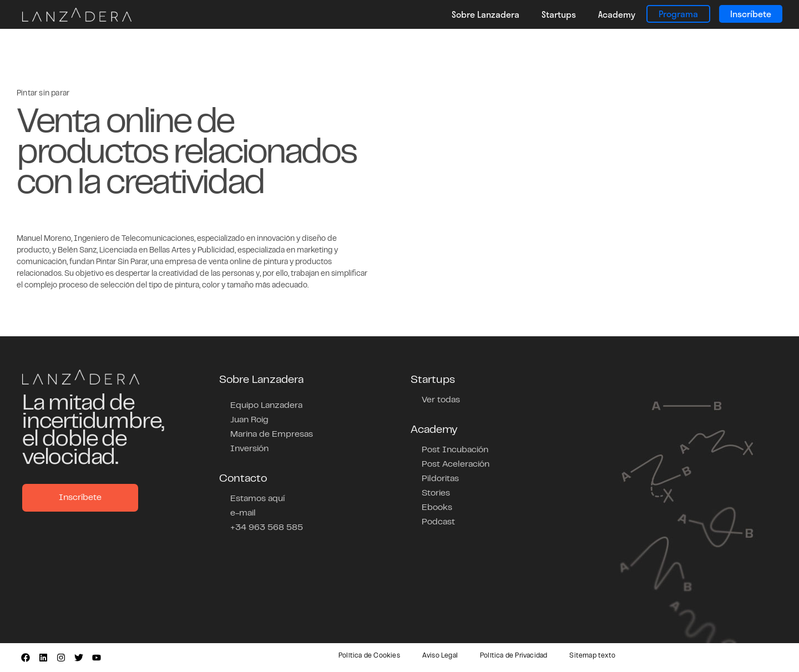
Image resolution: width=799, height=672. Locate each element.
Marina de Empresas (272, 434)
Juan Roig (249, 420)
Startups (559, 14)
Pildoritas (440, 479)
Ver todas (441, 400)
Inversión (249, 449)
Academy (617, 14)
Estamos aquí (257, 499)
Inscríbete (751, 14)
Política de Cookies (369, 656)
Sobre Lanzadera (486, 14)
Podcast (438, 522)
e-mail (243, 513)
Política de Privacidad (514, 656)
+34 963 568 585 (267, 528)
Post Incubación (455, 450)
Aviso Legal (440, 656)
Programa (678, 14)
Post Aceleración (456, 464)
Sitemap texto (592, 656)
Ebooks (437, 508)
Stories (436, 493)
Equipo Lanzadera (266, 406)
